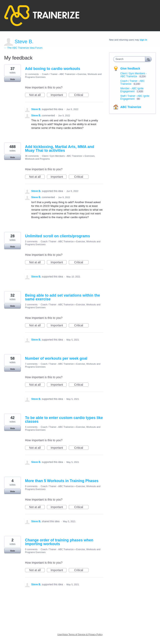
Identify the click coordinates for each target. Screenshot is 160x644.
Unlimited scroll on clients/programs (57, 236)
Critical (81, 95)
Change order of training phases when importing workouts (59, 542)
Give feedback (130, 68)
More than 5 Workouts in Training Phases (62, 481)
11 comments (32, 74)
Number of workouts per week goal (56, 358)
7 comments (31, 364)
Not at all (37, 95)
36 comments (32, 156)
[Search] (148, 59)
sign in (143, 40)
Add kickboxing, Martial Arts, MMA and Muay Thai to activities (60, 149)
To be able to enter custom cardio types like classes (64, 420)
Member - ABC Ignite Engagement (132, 90)
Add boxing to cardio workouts (53, 69)
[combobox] (130, 59)
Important (59, 95)
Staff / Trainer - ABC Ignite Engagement (135, 97)
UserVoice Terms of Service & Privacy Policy (80, 634)
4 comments (31, 427)
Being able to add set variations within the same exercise (62, 297)
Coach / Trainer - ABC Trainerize (58, 74)
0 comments (31, 486)
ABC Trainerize (131, 107)
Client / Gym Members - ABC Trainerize (62, 156)
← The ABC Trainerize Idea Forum (23, 48)
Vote (12, 79)
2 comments (31, 241)
